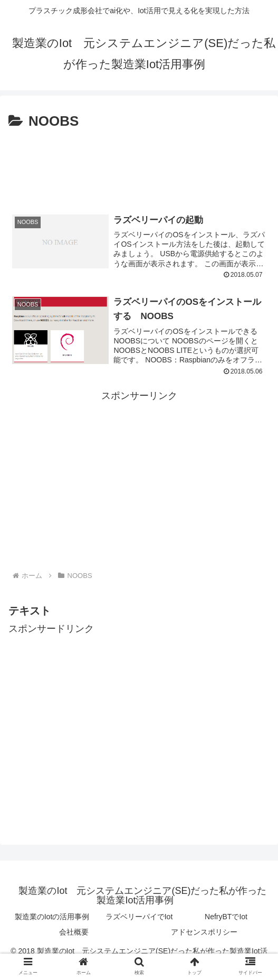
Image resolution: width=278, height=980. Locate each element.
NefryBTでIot (226, 918)
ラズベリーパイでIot (139, 918)
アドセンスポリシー (204, 933)
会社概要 (74, 933)
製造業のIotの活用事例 (52, 918)
